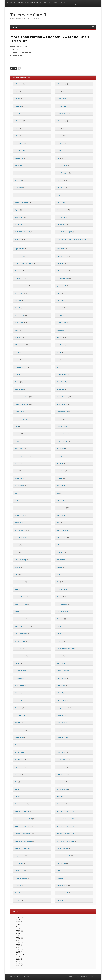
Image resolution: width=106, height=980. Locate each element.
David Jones (60, 300)
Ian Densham (61, 449)
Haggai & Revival (62, 426)
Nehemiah (60, 641)
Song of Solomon (62, 789)
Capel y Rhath (19, 249)
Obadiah (18, 663)
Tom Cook (18, 885)
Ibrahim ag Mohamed (22, 456)
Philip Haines (19, 700)
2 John (17, 128)
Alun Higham (19, 188)
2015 (30, 2)
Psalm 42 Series (20, 730)
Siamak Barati (61, 782)
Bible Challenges (62, 210)
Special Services (20, 804)
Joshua (17, 545)
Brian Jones (18, 239)
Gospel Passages (62, 404)
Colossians (18, 271)
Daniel (59, 293)
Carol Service (61, 249)
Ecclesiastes (60, 330)
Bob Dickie (18, 225)
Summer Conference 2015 (65, 811)
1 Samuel (18, 106)
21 (37, 2)
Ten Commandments (64, 856)
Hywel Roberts (20, 449)
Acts (58, 158)
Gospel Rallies (19, 412)
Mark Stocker (19, 589)
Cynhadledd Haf (62, 286)
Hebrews (18, 434)
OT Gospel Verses (21, 671)
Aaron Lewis (19, 158)
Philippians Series (62, 708)
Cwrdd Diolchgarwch (22, 286)
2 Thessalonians (20, 143)
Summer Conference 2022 (65, 834)
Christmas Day (19, 256)
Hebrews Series (62, 434)
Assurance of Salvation (22, 202)
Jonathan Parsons (20, 537)
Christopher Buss (62, 256)
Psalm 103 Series (62, 722)
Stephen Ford (61, 804)
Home (15, 2)
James (17, 471)
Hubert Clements (62, 441)
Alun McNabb (61, 188)
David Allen (18, 300)
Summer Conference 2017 (65, 819)
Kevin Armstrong (20, 560)
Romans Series (61, 774)
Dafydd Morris (19, 293)
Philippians (18, 708)
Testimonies (19, 863)
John (16, 500)
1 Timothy (18, 114)
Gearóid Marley (62, 374)
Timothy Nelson (20, 871)
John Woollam (61, 515)
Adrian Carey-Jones (63, 173)
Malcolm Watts (20, 582)
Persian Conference (63, 671)
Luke (16, 574)
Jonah (58, 523)
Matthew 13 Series (21, 604)
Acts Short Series (62, 165)
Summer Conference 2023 (23, 841)
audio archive (22, 2)
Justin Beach (61, 552)
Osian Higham (61, 663)
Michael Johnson (20, 619)
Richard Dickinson (62, 760)
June (34, 2)
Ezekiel (17, 360)
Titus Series (60, 878)
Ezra (58, 360)
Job (16, 493)
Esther (17, 352)
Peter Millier (61, 685)
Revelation (18, 745)
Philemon (18, 693)
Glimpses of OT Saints (22, 397)
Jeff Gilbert (18, 478)
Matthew (59, 597)
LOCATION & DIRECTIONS (86, 976)
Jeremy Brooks (20, 486)
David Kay (18, 308)
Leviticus (59, 567)
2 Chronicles (19, 121)
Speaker (59, 797)
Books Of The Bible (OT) (64, 232)
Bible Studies (19, 217)
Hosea (17, 441)
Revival (59, 745)
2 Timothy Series (20, 150)
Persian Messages (20, 678)
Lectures (18, 567)
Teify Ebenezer (20, 856)
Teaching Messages (63, 848)
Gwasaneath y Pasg (21, 419)
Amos (17, 195)
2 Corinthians (61, 121)
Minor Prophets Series (22, 626)
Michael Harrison (62, 611)
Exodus (59, 352)
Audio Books (61, 202)
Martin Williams (62, 589)
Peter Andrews (61, 678)
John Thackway (20, 515)
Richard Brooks (62, 752)
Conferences (19, 278)
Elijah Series (19, 338)
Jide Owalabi (61, 486)
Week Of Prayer (20, 893)
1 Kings (59, 91)
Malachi (59, 574)
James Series (61, 471)
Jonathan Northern (63, 530)
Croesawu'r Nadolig (63, 278)
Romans (17, 774)
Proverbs (18, 722)
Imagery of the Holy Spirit (65, 456)
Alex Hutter (60, 180)
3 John (59, 150)
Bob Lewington (61, 225)
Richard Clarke (20, 760)
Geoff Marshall (61, 382)
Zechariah (18, 900)
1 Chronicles (19, 84)
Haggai (17, 426)
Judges (17, 552)
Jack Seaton (60, 463)
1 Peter (17, 99)
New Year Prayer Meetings (65, 649)
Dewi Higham (19, 323)
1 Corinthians (61, 84)
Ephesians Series (20, 345)
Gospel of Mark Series (22, 404)
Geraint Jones (19, 389)
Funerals (59, 367)
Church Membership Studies (24, 263)
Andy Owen (60, 195)
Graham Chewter (62, 412)
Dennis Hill (60, 308)
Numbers (60, 656)
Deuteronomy (19, 315)
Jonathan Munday (20, 530)
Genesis (17, 382)
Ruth (16, 782)
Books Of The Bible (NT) (22, 232)
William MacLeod (62, 893)
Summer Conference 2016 (23, 819)
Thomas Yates (61, 863)
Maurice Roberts (62, 604)
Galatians (18, 374)
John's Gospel (19, 523)
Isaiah (17, 463)
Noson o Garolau (20, 656)
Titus (58, 871)
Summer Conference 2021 (23, 834)
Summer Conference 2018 (23, 826)
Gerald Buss (61, 389)
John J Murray (19, 508)
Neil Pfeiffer (19, 649)
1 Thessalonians (62, 106)
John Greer (60, 500)
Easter (17, 330)
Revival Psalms (20, 752)
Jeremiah (60, 478)
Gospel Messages (62, 397)
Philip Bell (60, 693)
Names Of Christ (20, 641)
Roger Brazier (19, 767)
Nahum (59, 634)
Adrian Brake (19, 173)
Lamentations (61, 560)
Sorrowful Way (20, 797)
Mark (58, 582)
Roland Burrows (62, 767)
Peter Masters (19, 685)
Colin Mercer (61, 263)
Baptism (17, 210)
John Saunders (61, 508)
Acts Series (18, 165)
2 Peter (17, 136)
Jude (58, 545)
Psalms (59, 730)
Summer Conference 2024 (65, 841)
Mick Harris (60, 619)
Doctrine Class (61, 323)
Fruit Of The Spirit (21, 367)
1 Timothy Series (62, 114)
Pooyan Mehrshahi (63, 715)
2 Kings (59, 128)
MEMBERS (70, 976)
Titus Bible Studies (21, 878)
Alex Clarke (18, 180)
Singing (17, 789)
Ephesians (60, 338)
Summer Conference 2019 (65, 826)
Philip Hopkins (61, 700)
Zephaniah (60, 900)
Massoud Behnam (21, 597)
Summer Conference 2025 (23, 848)
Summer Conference (22, 811)
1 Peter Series (61, 99)
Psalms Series (19, 737)
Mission (59, 626)
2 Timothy (60, 143)
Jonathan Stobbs (62, 537)
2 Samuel (60, 136)
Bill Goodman (61, 217)
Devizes (59, 315)
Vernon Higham (62, 885)
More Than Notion (21, 634)
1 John (17, 91)
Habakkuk (60, 419)
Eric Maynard (61, 345)
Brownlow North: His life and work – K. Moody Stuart (74, 239)
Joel (58, 493)
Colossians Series (62, 271)
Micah (17, 611)
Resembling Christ (63, 737)
